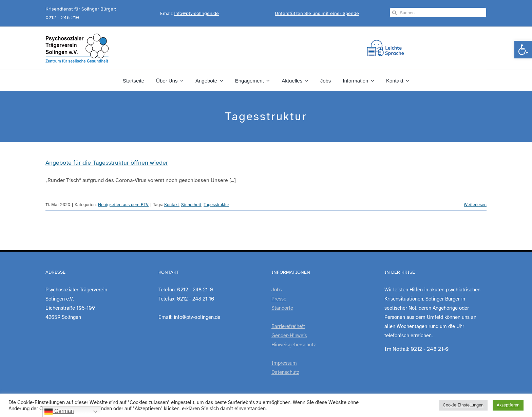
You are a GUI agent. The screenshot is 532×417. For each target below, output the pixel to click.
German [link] (59, 412)
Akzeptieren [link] (508, 405)
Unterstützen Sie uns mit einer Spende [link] (317, 13)
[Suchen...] (438, 13)
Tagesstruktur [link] (216, 205)
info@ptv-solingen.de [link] (196, 13)
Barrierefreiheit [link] (288, 326)
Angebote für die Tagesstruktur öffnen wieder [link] (107, 163)
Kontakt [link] (172, 205)
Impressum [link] (284, 363)
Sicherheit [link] (191, 205)
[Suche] (395, 13)
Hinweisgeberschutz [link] (294, 345)
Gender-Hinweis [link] (289, 336)
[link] (523, 50)
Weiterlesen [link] (475, 205)
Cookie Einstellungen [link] (463, 405)
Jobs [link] (277, 290)
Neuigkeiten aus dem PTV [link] (123, 205)
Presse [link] (279, 299)
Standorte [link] (282, 308)
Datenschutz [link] (285, 372)
